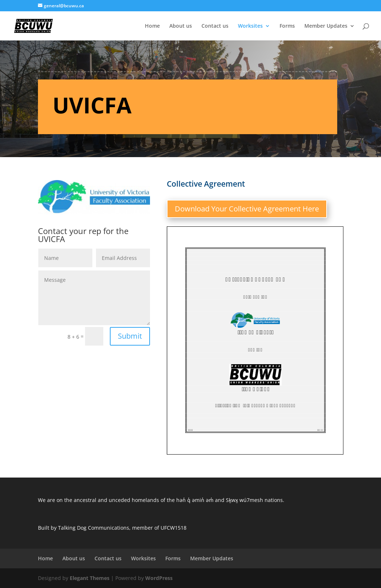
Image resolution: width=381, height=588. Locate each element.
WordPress (159, 578)
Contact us (215, 26)
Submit (130, 336)
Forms (287, 26)
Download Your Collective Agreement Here (247, 209)
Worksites (250, 26)
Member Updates (326, 26)
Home (152, 26)
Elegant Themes (90, 578)
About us (181, 26)
